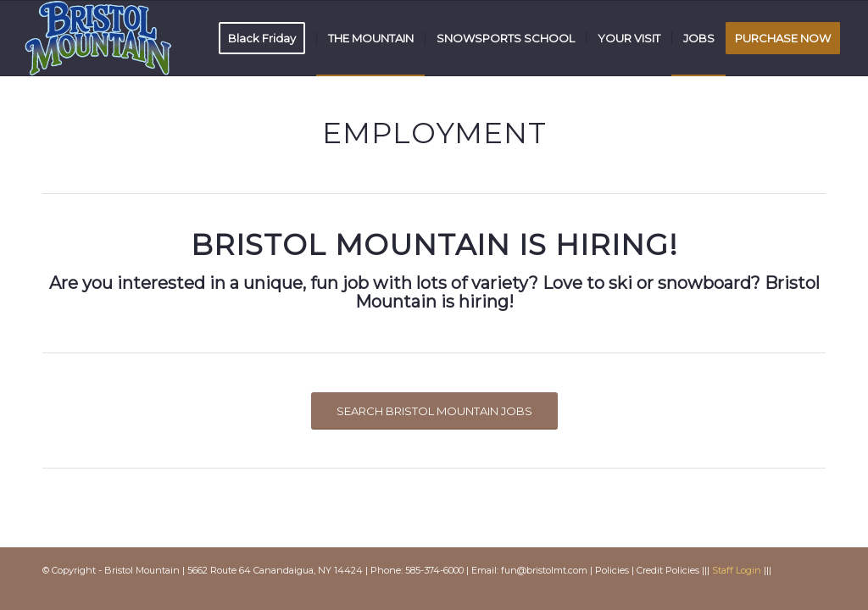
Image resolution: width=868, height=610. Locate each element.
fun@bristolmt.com (544, 570)
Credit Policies (668, 570)
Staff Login (737, 570)
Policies (612, 570)
